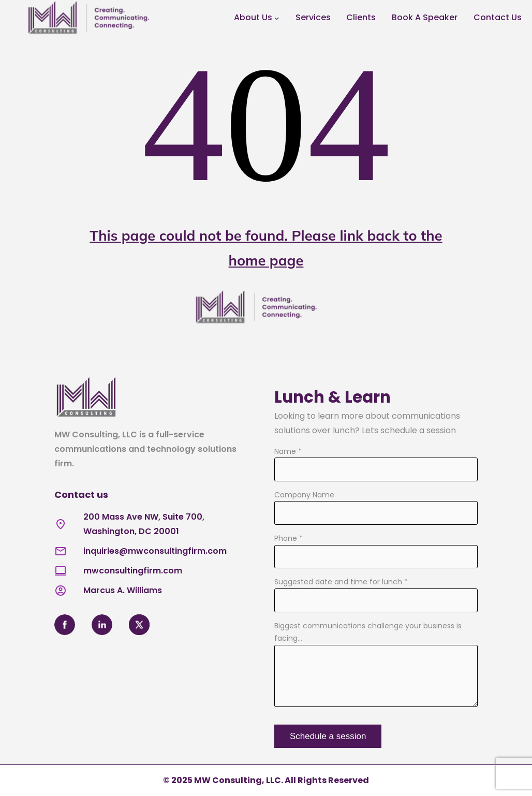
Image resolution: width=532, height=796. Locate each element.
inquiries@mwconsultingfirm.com (155, 551)
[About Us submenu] (277, 18)
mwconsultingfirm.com (133, 571)
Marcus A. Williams (123, 590)
